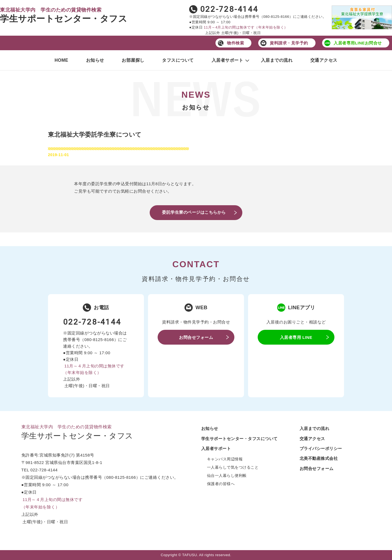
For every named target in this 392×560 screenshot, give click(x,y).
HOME (61, 60)
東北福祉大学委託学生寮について (95, 135)
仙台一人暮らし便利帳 (227, 475)
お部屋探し (133, 60)
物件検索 (235, 43)
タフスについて (178, 60)
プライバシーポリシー (321, 448)
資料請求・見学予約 (289, 43)
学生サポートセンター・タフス (64, 19)
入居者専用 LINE (296, 337)
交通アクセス (324, 60)
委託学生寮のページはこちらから (194, 212)
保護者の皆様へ (221, 484)
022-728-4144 (229, 9)
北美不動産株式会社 (319, 458)
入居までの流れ (277, 60)
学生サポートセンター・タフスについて (239, 439)
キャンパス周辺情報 (225, 459)
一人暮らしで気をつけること (233, 467)
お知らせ (95, 60)
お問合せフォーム (196, 337)
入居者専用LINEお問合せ (358, 43)
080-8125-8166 (276, 17)
